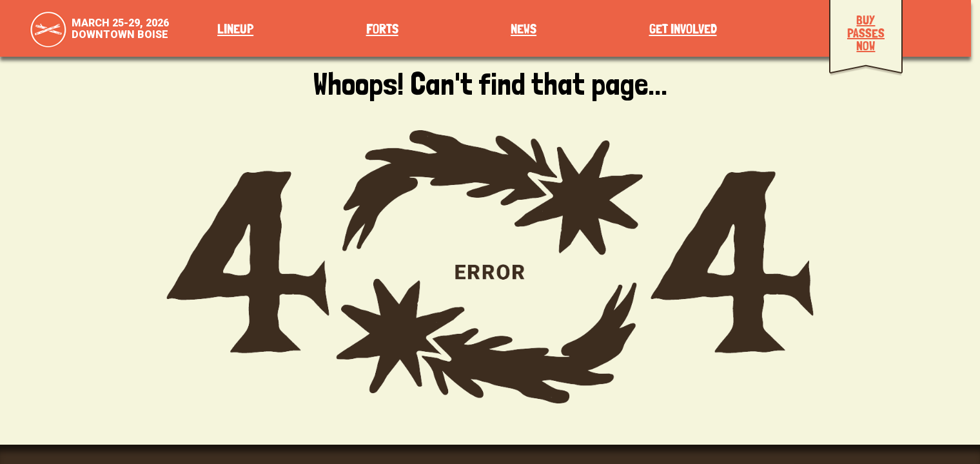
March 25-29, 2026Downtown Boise (120, 29)
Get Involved (683, 29)
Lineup (235, 29)
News (524, 29)
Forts (382, 29)
